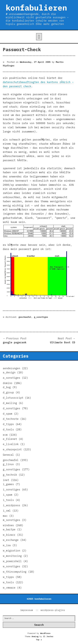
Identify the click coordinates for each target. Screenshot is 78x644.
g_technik (10, 475)
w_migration (11, 551)
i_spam (8, 495)
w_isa (7, 545)
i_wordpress (11, 505)
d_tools (8, 429)
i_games (8, 484)
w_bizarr (9, 535)
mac (5, 516)
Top (39, 640)
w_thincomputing (15, 572)
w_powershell (12, 561)
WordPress (45, 633)
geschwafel (25, 317)
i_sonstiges (11, 490)
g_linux (8, 464)
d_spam (8, 414)
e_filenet (10, 439)
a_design (9, 372)
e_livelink (11, 444)
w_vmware (9, 588)
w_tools (8, 582)
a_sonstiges (11, 378)
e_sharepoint (12, 449)
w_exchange (11, 540)
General (8, 455)
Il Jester (48, 636)
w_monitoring (12, 556)
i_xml (7, 511)
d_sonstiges (11, 408)
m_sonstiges (11, 520)
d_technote (11, 419)
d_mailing (10, 403)
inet (6, 480)
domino (8, 383)
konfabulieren (36, 8)
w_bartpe (9, 529)
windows (8, 525)
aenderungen (11, 368)
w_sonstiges (11, 566)
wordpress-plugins (53, 610)
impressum (27, 610)
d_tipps (8, 424)
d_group (8, 392)
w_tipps (8, 577)
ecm (5, 435)
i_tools (8, 500)
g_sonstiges (41, 317)
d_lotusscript (13, 398)
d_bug (7, 387)
